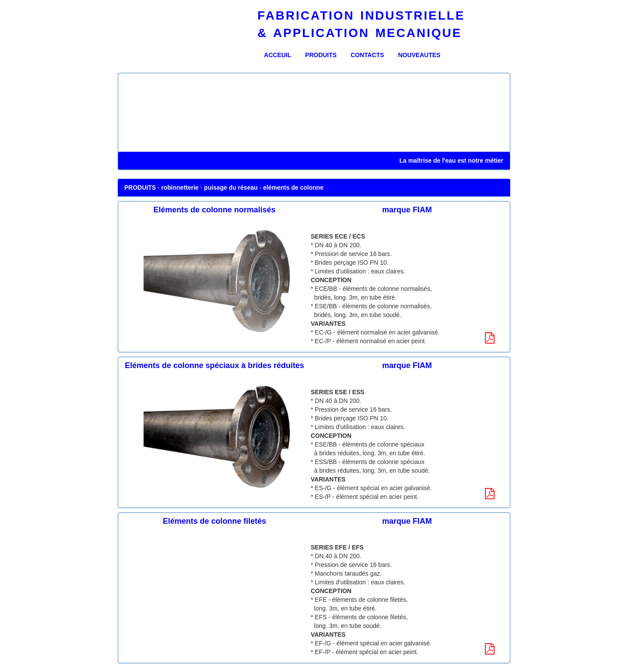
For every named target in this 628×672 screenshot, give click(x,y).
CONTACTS (367, 55)
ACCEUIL (281, 54)
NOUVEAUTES (419, 55)
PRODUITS (321, 55)
